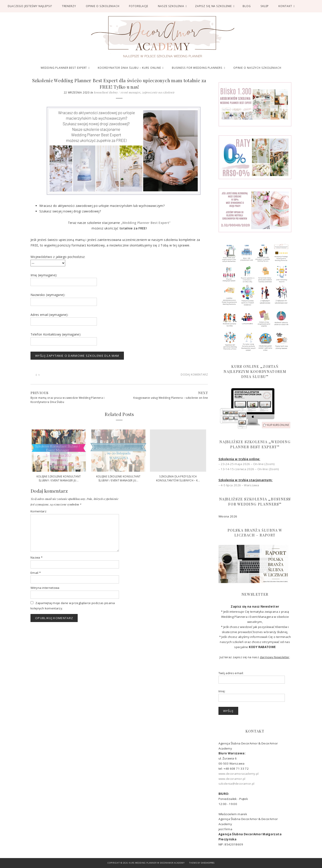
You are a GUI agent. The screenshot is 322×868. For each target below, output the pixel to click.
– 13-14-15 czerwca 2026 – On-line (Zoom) (249, 469)
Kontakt (285, 6)
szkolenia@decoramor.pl (237, 784)
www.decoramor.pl (232, 779)
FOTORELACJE (139, 6)
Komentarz (38, 511)
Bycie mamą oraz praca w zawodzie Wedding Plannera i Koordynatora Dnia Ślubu (67, 400)
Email (36, 573)
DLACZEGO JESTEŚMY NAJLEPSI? (30, 6)
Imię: (222, 691)
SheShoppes (208, 863)
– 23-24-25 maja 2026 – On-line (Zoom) (247, 464)
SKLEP (265, 6)
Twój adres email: (231, 673)
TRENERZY (69, 6)
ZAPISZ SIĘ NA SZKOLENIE (214, 6)
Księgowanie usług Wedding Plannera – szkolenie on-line (171, 398)
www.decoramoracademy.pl (239, 774)
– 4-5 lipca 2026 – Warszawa (239, 485)
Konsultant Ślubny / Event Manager (117, 92)
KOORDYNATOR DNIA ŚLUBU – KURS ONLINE (129, 68)
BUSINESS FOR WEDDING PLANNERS (197, 68)
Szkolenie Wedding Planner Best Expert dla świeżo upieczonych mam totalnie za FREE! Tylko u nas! (119, 83)
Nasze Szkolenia (171, 6)
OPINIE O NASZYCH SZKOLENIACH (257, 68)
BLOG (247, 6)
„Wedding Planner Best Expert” (146, 223)
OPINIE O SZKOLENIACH (103, 6)
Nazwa (36, 557)
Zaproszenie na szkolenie (158, 92)
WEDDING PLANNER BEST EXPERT (64, 68)
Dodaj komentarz (194, 374)
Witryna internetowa (45, 588)
